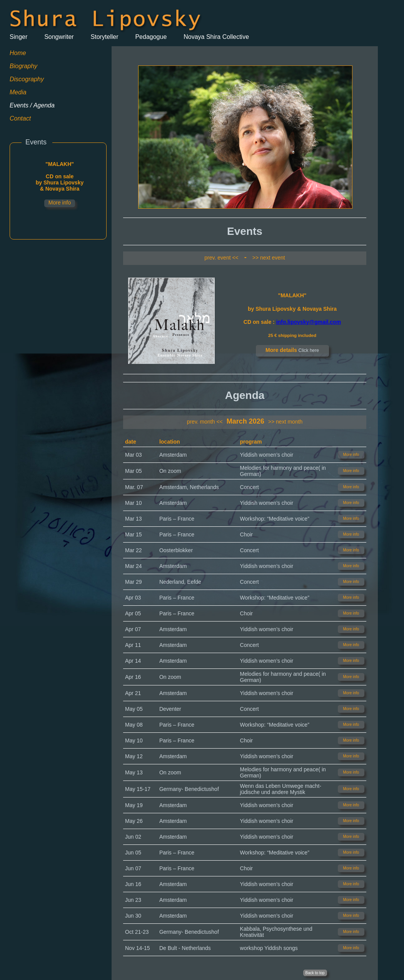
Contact (20, 118)
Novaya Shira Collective (216, 37)
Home (18, 53)
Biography (23, 66)
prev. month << (205, 422)
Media (18, 92)
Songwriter (59, 37)
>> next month (285, 422)
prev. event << (221, 258)
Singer (18, 37)
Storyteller (105, 37)
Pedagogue (151, 37)
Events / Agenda (32, 105)
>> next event (269, 258)
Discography (27, 79)
